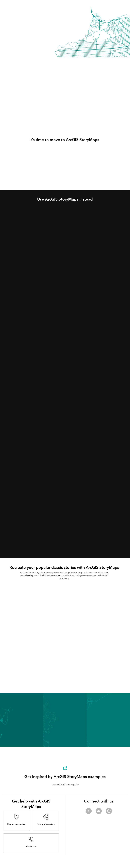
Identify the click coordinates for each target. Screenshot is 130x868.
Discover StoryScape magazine (65, 785)
